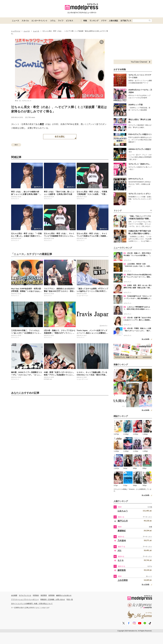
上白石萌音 (123, 580)
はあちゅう (123, 511)
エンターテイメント (39, 21)
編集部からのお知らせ (64, 595)
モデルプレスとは (25, 595)
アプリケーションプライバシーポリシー (25, 599)
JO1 (119, 551)
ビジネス (70, 21)
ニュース (15, 21)
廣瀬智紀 (122, 531)
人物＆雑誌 (113, 21)
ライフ (61, 21)
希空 (42, 124)
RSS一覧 (70, 599)
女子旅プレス (126, 21)
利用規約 (36, 595)
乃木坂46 (122, 541)
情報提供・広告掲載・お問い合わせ (53, 599)
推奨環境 (44, 595)
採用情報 (51, 595)
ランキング (94, 21)
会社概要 (14, 595)
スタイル (25, 21)
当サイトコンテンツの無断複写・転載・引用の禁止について (32, 604)
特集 (85, 21)
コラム (53, 21)
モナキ (121, 560)
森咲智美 (122, 570)
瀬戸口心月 (123, 521)
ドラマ (104, 21)
